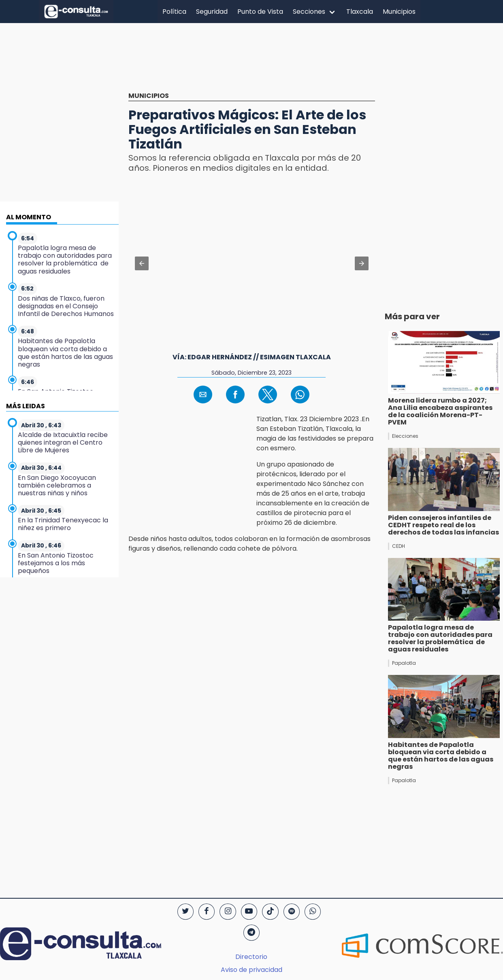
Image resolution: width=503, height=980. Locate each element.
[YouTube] (249, 912)
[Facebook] (207, 912)
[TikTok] (270, 912)
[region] (251, 64)
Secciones (309, 12)
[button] (142, 263)
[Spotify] (292, 912)
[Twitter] (185, 912)
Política (174, 12)
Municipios (399, 12)
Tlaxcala (360, 12)
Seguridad (212, 12)
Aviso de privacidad (251, 970)
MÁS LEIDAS (26, 406)
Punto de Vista (260, 12)
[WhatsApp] (313, 912)
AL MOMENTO (29, 217)
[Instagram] (228, 912)
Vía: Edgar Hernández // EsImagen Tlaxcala (252, 357)
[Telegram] (251, 933)
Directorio (251, 957)
